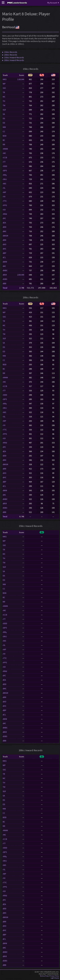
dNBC (5, 270)
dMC (5, 231)
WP (4, 84)
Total (5, 288)
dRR (4, 240)
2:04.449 (21, 275)
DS (4, 118)
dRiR (5, 275)
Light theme (55, 978)
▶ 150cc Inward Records (13, 57)
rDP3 (5, 171)
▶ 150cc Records (10, 52)
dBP (4, 253)
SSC (4, 88)
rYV (4, 197)
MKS (5, 79)
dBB (4, 283)
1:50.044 (21, 79)
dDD (4, 227)
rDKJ (5, 179)
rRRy (5, 175)
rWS (4, 184)
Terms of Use (44, 976)
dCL (4, 257)
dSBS (5, 279)
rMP (4, 192)
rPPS (5, 205)
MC (4, 97)
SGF (4, 110)
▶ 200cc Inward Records (13, 60)
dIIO (4, 244)
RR (4, 144)
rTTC (5, 201)
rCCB (5, 157)
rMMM (5, 149)
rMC (4, 153)
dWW (5, 262)
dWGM (5, 236)
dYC (4, 218)
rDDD (5, 166)
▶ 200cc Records (10, 55)
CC (4, 131)
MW (4, 127)
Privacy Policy (54, 976)
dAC (4, 266)
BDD (5, 136)
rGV (4, 210)
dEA (4, 223)
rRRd (5, 214)
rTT (4, 162)
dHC (5, 249)
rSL (4, 188)
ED (4, 123)
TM (4, 105)
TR (4, 92)
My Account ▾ (53, 3)
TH (4, 101)
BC (4, 140)
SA (4, 114)
